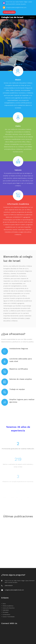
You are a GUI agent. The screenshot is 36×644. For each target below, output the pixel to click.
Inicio (4, 604)
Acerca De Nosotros (8, 608)
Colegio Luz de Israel (12, 17)
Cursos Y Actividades (8, 617)
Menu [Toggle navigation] (32, 17)
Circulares (5, 612)
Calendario (5, 610)
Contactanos (6, 614)
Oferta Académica (7, 606)
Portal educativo (9, 12)
